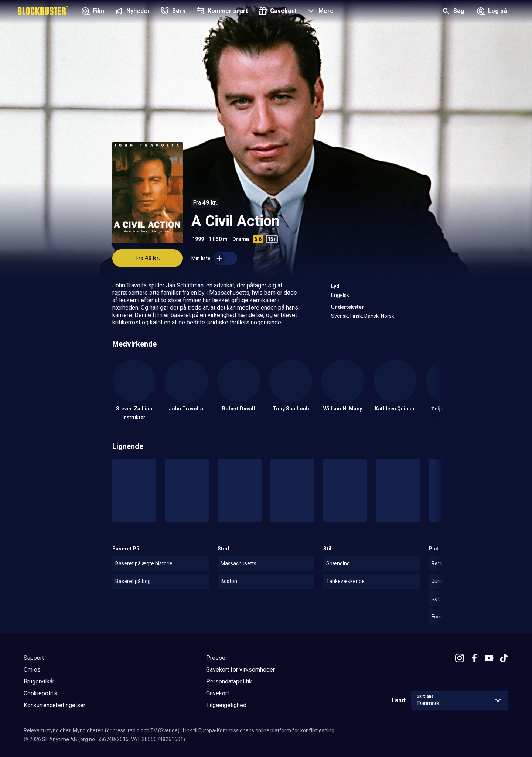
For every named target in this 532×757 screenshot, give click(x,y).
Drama (241, 239)
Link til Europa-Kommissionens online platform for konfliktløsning (259, 730)
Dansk (371, 316)
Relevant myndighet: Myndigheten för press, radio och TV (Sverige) (102, 730)
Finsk (356, 316)
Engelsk (340, 295)
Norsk (388, 316)
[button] (319, 12)
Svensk (340, 316)
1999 (198, 239)
